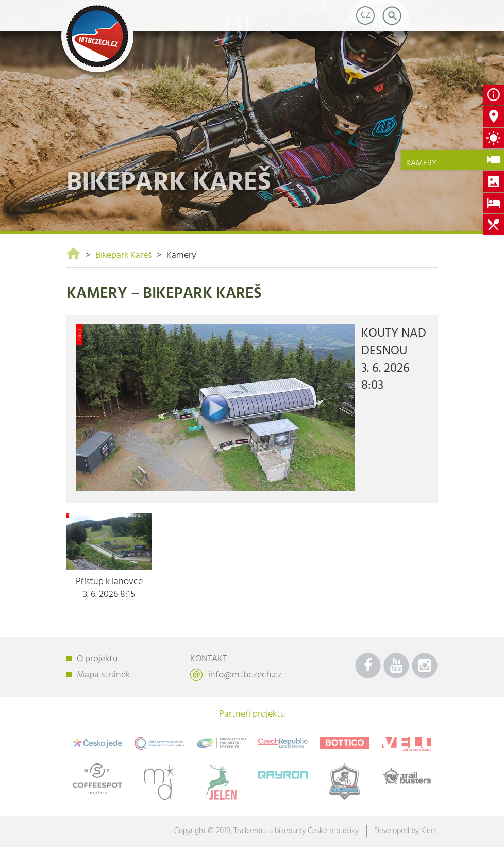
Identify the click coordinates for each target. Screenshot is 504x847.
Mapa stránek (103, 675)
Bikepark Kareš (123, 255)
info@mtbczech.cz (245, 675)
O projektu (97, 659)
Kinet (429, 831)
